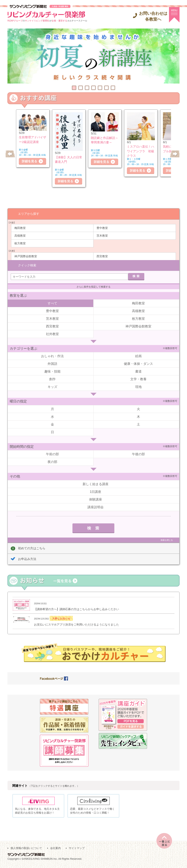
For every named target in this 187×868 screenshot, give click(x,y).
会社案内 (55, 850)
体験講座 (96, 499)
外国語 (52, 364)
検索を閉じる (167, 540)
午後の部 (138, 454)
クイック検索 (27, 265)
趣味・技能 (52, 371)
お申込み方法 (27, 559)
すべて (52, 303)
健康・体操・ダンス (138, 364)
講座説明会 (96, 507)
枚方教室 (20, 243)
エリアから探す (29, 213)
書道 (138, 371)
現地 (138, 387)
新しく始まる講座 (96, 484)
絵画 (138, 356)
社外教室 (52, 334)
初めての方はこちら (32, 548)
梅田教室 (20, 228)
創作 (52, 379)
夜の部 (52, 462)
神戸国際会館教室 (26, 256)
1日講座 (96, 491)
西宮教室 (102, 256)
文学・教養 (138, 379)
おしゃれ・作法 (52, 356)
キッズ (52, 387)
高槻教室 (20, 235)
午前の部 (52, 454)
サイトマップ (77, 850)
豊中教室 (102, 228)
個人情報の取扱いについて (26, 850)
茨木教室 (102, 235)
